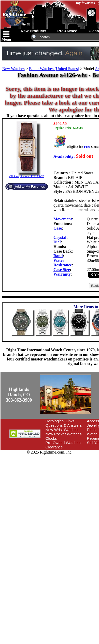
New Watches (13, 69)
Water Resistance (63, 263)
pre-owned (67, 31)
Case (58, 228)
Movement (63, 219)
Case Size (62, 270)
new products (34, 31)
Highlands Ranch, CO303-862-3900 (19, 395)
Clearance (54, 447)
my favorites (85, 3)
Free (87, 147)
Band (58, 256)
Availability (63, 156)
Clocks (51, 438)
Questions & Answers (64, 425)
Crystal (60, 237)
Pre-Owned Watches (63, 443)
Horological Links (60, 421)
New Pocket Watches (64, 434)
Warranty (62, 274)
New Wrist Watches (62, 430)
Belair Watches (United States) (54, 69)
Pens (91, 430)
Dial (57, 242)
